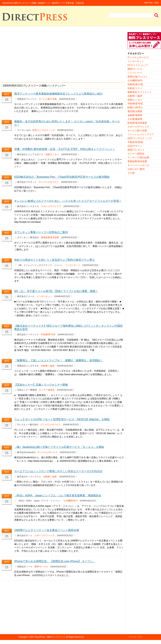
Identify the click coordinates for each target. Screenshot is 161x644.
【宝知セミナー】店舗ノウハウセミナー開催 (41, 385)
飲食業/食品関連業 (137, 123)
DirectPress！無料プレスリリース (50, 637)
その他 (131, 173)
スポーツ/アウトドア (51, 206)
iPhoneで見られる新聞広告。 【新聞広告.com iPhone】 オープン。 (55, 561)
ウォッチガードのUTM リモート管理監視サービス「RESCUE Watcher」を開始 (62, 419)
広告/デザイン (135, 146)
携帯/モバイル (41, 567)
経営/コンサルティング (44, 130)
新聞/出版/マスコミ (138, 77)
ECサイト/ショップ (138, 65)
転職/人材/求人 (135, 107)
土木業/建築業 (135, 119)
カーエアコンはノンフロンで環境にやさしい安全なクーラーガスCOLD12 (58, 471)
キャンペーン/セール (138, 165)
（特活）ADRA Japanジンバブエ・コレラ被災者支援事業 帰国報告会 (58, 495)
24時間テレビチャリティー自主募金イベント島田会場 (47, 530)
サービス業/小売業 (48, 99)
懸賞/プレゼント (136, 150)
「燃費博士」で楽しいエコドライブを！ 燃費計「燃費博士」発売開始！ (58, 360)
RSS (156, 3)
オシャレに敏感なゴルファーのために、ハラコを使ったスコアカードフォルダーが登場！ (68, 201)
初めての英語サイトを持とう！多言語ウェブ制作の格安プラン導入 (54, 260)
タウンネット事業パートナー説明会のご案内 (41, 232)
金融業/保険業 (135, 115)
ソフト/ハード (135, 73)
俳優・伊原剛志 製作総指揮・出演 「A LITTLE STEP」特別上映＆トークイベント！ (65, 149)
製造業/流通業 (135, 111)
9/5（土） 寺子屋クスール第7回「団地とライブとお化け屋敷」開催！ (56, 291)
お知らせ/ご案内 (136, 169)
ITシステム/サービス (49, 182)
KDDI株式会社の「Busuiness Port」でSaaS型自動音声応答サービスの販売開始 (62, 177)
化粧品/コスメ (135, 88)
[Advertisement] (63, 56)
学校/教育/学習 (48, 334)
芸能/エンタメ (52, 154)
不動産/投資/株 (135, 142)
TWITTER (148, 3)
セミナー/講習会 (47, 390)
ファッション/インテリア (141, 134)
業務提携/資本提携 (50, 237)
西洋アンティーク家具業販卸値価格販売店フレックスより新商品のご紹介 (58, 94)
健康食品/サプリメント (140, 92)
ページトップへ (136, 637)
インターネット (73, 265)
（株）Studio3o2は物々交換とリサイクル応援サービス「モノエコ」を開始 (59, 447)
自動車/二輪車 (48, 366)
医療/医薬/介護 (135, 84)
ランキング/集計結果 (138, 157)
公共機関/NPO (70, 501)
